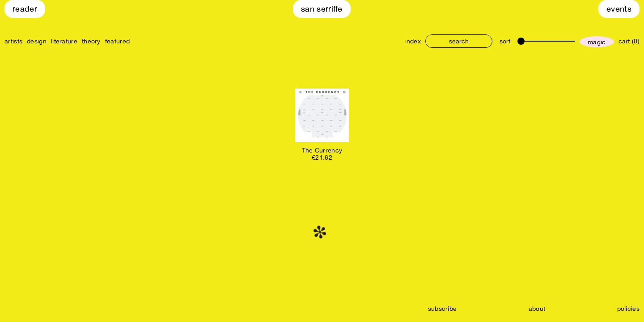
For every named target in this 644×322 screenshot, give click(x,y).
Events (619, 9)
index (413, 41)
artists (13, 41)
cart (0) (629, 41)
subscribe (443, 309)
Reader (25, 9)
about (537, 309)
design (37, 41)
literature (64, 41)
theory (91, 41)
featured (117, 41)
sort (505, 41)
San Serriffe (322, 9)
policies (628, 309)
